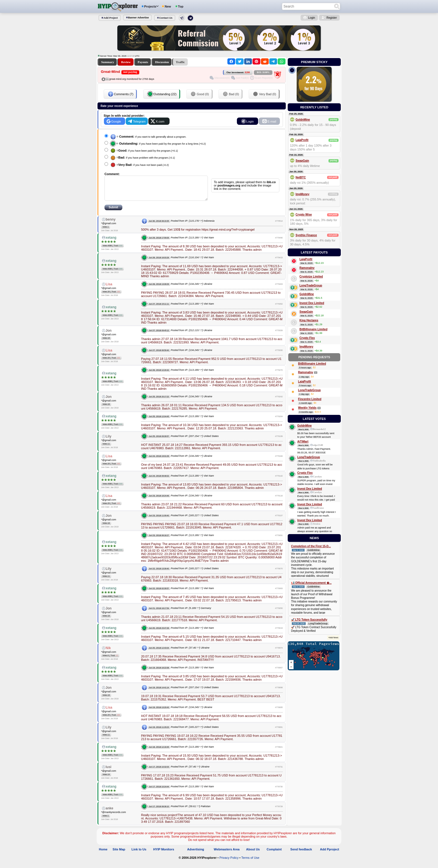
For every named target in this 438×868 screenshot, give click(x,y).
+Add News (333, 638)
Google (116, 121)
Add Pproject (330, 855)
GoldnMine (303, 120)
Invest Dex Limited (312, 303)
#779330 (279, 356)
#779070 (279, 574)
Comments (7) (120, 94)
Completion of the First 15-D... (311, 546)
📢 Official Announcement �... (311, 583)
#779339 (279, 336)
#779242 (279, 402)
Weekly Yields (307, 408)
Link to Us (139, 855)
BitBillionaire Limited (313, 329)
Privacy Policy (229, 864)
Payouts (143, 62)
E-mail (272, 121)
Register (332, 18)
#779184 (279, 462)
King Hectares (309, 320)
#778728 (279, 812)
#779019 (279, 634)
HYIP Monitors (164, 855)
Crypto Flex (307, 338)
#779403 (279, 290)
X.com (160, 121)
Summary (108, 62)
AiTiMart (303, 442)
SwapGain (302, 161)
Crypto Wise (304, 215)
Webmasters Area (227, 855)
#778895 (279, 713)
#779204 (279, 422)
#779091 (279, 541)
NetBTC (301, 177)
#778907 (279, 674)
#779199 (279, 442)
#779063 (279, 594)
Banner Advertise (139, 18)
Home (103, 855)
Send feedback (301, 855)
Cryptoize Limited (311, 277)
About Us (253, 855)
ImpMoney (302, 194)
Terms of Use (250, 864)
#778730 (279, 792)
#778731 (279, 773)
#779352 (279, 310)
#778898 (279, 693)
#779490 (279, 244)
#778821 (279, 753)
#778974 (279, 654)
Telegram (139, 121)
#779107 (279, 521)
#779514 (279, 227)
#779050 (279, 614)
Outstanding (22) (162, 94)
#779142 (279, 482)
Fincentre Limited (310, 399)
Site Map (119, 855)
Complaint (274, 855)
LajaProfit (302, 140)
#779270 (279, 376)
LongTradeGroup (311, 285)
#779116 (279, 502)
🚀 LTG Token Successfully (309, 620)
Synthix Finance (306, 235)
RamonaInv (307, 268)
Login (311, 18)
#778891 (279, 733)
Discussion (162, 62)
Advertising (196, 855)
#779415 (279, 263)
